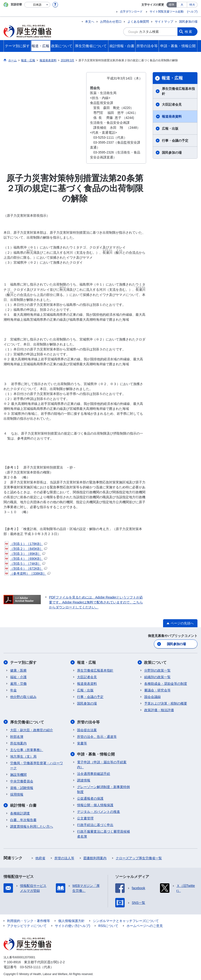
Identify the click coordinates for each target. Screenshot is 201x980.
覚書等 (82, 743)
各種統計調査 (20, 813)
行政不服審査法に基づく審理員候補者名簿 (103, 834)
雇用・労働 (18, 684)
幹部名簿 (17, 736)
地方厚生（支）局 (23, 756)
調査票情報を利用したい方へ (32, 826)
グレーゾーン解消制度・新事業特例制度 (103, 789)
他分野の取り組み (23, 697)
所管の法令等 (88, 722)
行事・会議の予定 (175, 141)
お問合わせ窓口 (111, 22)
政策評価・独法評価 (159, 710)
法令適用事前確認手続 (94, 773)
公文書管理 (85, 818)
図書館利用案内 (95, 858)
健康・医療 (18, 670)
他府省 (40, 858)
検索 (189, 32)
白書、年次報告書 (23, 820)
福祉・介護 (18, 677)
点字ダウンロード (131, 12)
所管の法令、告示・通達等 (97, 736)
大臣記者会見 (172, 104)
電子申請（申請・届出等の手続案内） (102, 764)
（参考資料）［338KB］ (27, 573)
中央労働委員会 (22, 781)
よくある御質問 (138, 22)
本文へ (90, 22)
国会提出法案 (87, 730)
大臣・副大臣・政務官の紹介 (32, 730)
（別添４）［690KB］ (26, 559)
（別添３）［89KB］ (25, 554)
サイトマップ (164, 22)
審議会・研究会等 (157, 690)
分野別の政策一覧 (157, 670)
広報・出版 (170, 129)
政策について (156, 662)
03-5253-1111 (30, 967)
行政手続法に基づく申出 (95, 825)
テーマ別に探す (23, 662)
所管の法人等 (64, 858)
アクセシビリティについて (27, 926)
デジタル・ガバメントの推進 (98, 811)
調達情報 (84, 780)
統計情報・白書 (23, 805)
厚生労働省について (27, 722)
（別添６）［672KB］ (26, 569)
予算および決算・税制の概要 (166, 703)
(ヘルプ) (192, 12)
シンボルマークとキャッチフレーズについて (126, 921)
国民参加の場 (188, 22)
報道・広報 (172, 78)
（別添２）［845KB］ (26, 549)
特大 (192, 5)
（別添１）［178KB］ (26, 544)
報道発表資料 (172, 116)
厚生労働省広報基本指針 (178, 91)
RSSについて (108, 926)
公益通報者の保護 (90, 798)
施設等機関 (18, 774)
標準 (172, 5)
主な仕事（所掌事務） (27, 750)
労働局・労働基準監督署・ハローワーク (37, 765)
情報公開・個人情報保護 (95, 805)
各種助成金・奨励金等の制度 (166, 684)
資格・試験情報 (22, 788)
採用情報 (17, 794)
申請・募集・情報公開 (96, 754)
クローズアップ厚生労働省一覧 (139, 858)
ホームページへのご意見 (145, 926)
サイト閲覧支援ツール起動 (167, 12)
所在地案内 (18, 743)
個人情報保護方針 (71, 921)
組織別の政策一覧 (157, 677)
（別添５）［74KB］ (25, 564)
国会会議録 (152, 697)
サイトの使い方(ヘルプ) (72, 926)
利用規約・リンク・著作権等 (29, 921)
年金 (13, 690)
